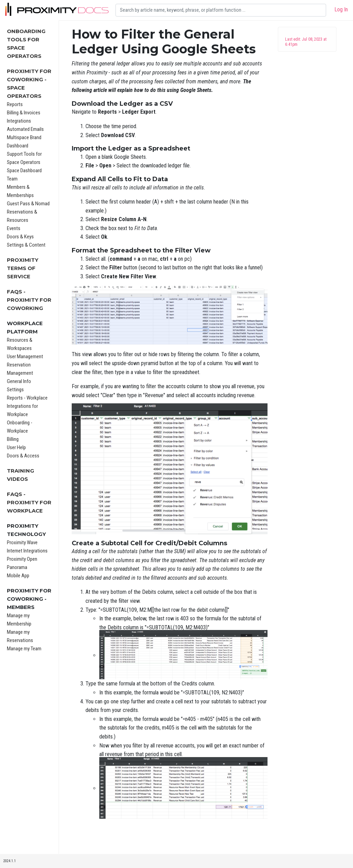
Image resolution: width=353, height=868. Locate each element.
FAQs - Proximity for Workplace (29, 502)
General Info (19, 381)
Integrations (19, 121)
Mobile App (18, 576)
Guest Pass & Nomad (28, 204)
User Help (16, 447)
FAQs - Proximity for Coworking (29, 300)
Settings (15, 390)
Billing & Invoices (24, 113)
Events (14, 228)
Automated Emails (25, 129)
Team (12, 179)
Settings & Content (26, 245)
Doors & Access (23, 456)
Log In (341, 9)
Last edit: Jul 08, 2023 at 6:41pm (306, 42)
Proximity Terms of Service (23, 268)
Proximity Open (22, 559)
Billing (13, 439)
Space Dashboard (24, 170)
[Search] (221, 10)
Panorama (17, 567)
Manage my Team (24, 649)
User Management (25, 356)
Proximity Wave (22, 542)
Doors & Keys (20, 237)
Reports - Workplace (27, 398)
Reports (15, 104)
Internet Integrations (27, 551)
